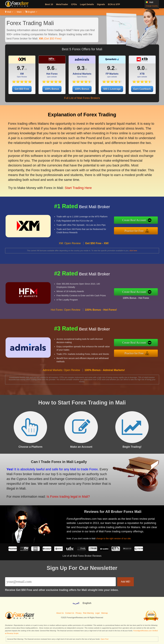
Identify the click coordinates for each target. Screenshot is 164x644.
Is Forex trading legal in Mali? (51, 490)
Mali (9, 12)
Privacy (79, 613)
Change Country (152, 6)
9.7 (21, 68)
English (31, 12)
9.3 (81, 68)
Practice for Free (149, 229)
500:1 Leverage (112, 89)
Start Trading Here (66, 174)
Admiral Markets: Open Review (61, 384)
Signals (101, 4)
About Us (60, 613)
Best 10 (49, 4)
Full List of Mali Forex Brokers (82, 98)
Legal (97, 613)
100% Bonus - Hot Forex (150, 296)
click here (133, 251)
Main (19, 12)
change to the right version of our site (127, 533)
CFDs (74, 4)
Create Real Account (149, 222)
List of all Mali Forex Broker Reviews (82, 556)
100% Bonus (52, 89)
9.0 (141, 68)
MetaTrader (62, 4)
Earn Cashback (142, 89)
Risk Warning (88, 613)
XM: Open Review (70, 257)
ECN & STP (114, 4)
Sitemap (104, 613)
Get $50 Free (22, 89)
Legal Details (87, 4)
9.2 (111, 68)
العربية (76, 603)
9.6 (51, 68)
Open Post (104, 639)
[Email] (61, 582)
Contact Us (70, 613)
